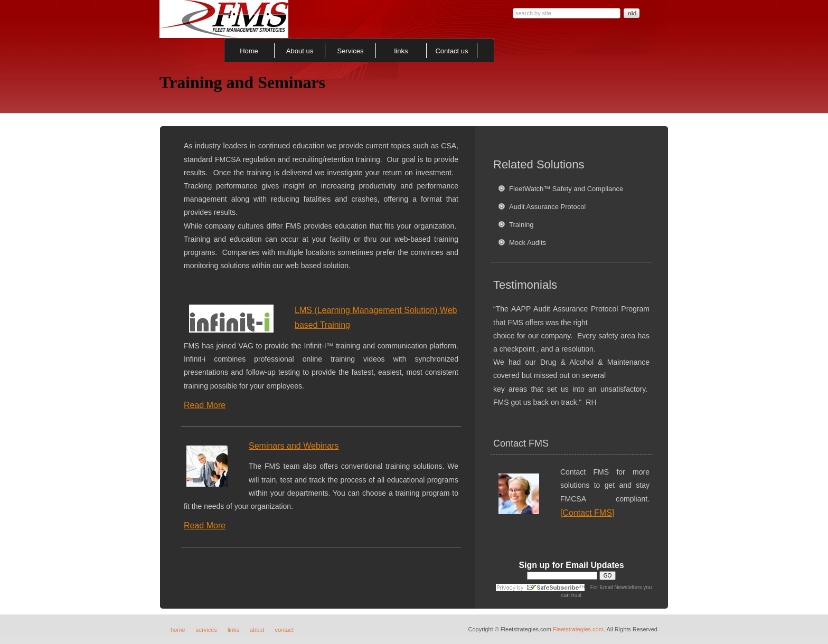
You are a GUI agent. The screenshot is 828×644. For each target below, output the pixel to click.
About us (300, 51)
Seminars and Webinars (294, 446)
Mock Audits (528, 243)
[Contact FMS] (587, 513)
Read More (205, 405)
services (206, 630)
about (257, 630)
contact (284, 630)
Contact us (451, 51)
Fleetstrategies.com (578, 629)
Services (351, 51)
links (401, 51)
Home (249, 51)
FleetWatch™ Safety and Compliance (566, 189)
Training (521, 225)
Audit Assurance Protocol (547, 207)
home (178, 630)
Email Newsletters (620, 587)
